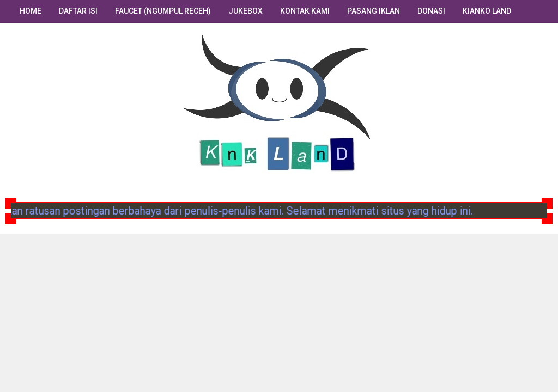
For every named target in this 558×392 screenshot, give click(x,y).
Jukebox (245, 11)
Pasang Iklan (374, 11)
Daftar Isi (78, 11)
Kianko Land (487, 11)
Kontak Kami (305, 11)
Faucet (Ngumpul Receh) (163, 11)
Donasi (431, 11)
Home (31, 11)
